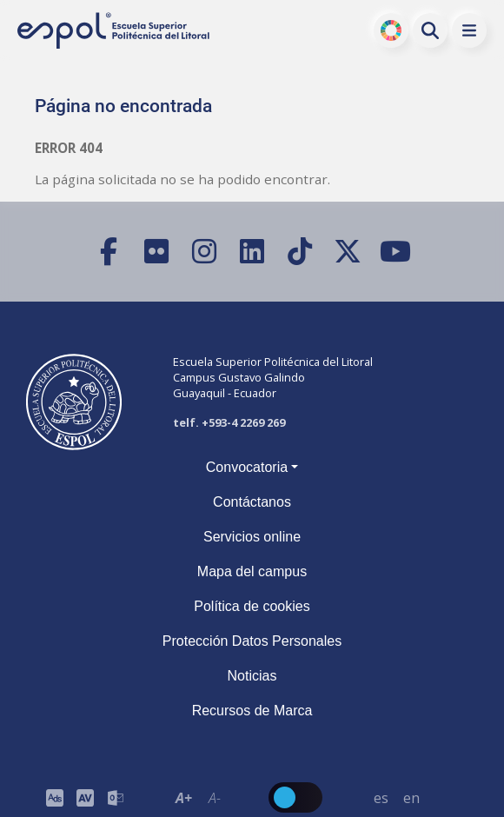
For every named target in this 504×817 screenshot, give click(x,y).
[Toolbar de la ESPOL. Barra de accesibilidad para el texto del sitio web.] (199, 797)
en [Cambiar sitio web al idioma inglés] (411, 798)
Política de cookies (252, 606)
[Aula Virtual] (85, 797)
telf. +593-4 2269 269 (229, 422)
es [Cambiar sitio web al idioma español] (381, 798)
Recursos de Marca (252, 711)
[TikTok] (300, 252)
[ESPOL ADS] (54, 797)
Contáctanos (252, 502)
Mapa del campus (252, 571)
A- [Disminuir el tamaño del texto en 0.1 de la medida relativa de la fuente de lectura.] (215, 798)
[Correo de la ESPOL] (115, 797)
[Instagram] (205, 252)
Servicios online (252, 537)
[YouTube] (396, 252)
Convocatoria (247, 467)
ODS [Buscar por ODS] (391, 30)
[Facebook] (109, 252)
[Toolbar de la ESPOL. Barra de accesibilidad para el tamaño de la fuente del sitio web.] (85, 797)
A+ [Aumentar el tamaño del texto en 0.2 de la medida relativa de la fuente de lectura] (184, 798)
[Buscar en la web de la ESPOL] (430, 30)
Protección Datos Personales (252, 641)
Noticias (252, 676)
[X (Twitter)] (348, 252)
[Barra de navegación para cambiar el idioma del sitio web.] (396, 797)
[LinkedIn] (252, 252)
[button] (469, 30)
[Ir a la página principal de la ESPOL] (115, 31)
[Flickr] (157, 252)
